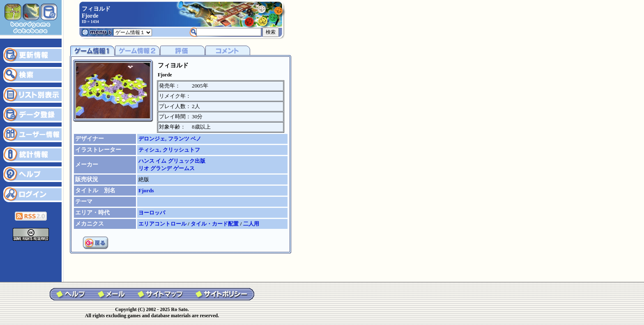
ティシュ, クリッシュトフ (169, 150)
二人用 (251, 224)
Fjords (146, 190)
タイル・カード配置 (215, 224)
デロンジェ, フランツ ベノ (170, 139)
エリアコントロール (163, 224)
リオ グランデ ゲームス (167, 168)
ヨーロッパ (152, 213)
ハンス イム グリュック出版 (172, 161)
